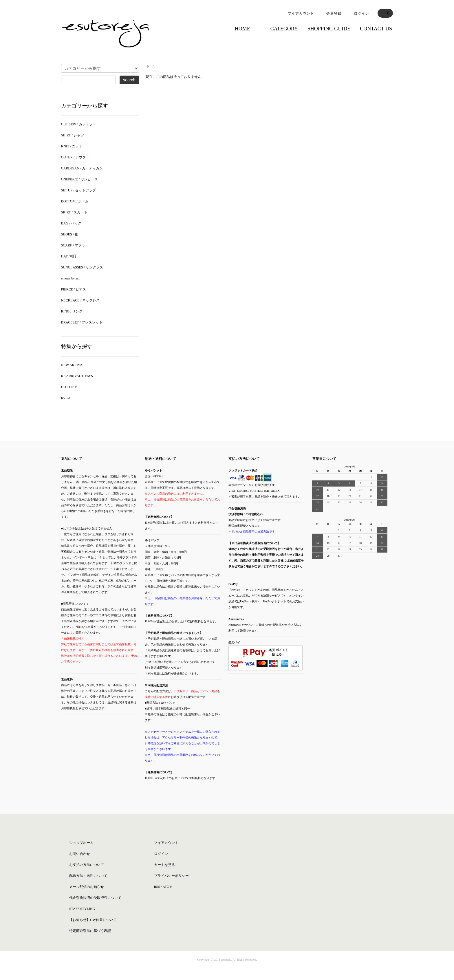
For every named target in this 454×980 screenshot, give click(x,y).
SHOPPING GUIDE (329, 29)
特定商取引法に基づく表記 (90, 931)
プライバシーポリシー (171, 876)
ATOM (168, 887)
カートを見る (164, 865)
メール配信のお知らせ (87, 887)
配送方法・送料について (88, 876)
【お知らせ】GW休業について (93, 920)
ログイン (361, 13)
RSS (157, 887)
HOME (242, 29)
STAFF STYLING (82, 909)
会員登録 (334, 13)
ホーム (151, 66)
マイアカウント (301, 13)
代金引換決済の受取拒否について (95, 898)
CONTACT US (376, 29)
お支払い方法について (87, 865)
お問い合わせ (80, 854)
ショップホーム (81, 843)
